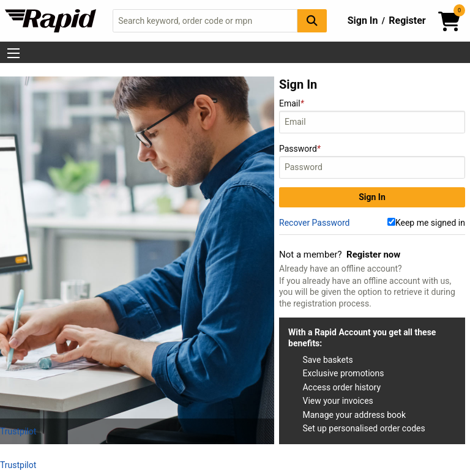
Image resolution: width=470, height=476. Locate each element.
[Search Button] (312, 20)
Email (372, 116)
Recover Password (314, 223)
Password (372, 161)
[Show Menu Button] (13, 53)
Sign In (363, 20)
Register (407, 20)
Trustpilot (18, 431)
